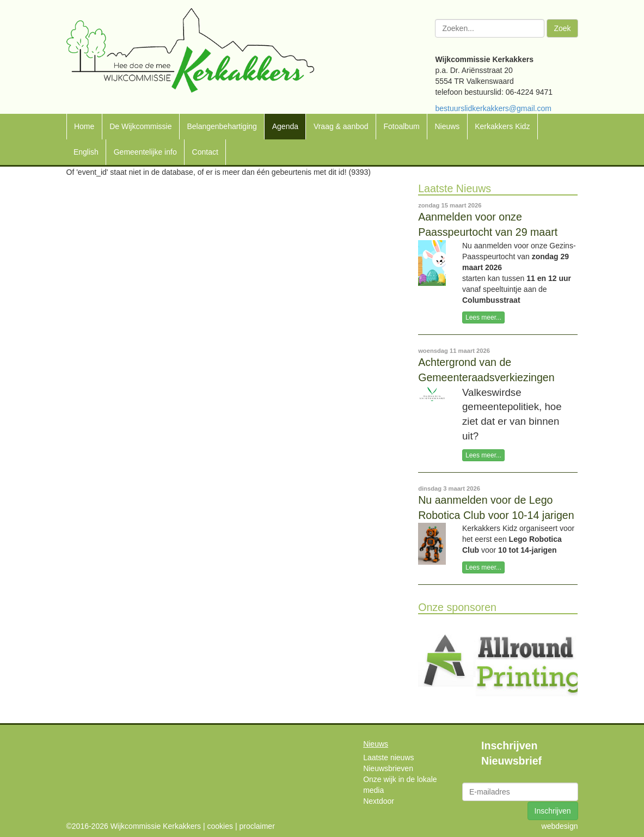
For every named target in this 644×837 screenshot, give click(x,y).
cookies (220, 826)
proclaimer (257, 826)
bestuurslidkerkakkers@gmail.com (493, 108)
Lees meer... (483, 317)
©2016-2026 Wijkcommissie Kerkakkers (134, 826)
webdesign (560, 826)
